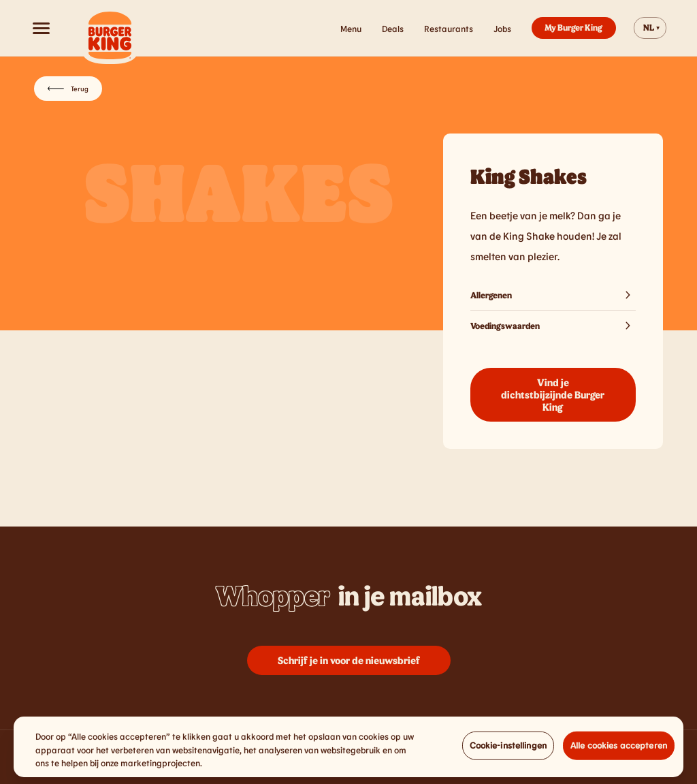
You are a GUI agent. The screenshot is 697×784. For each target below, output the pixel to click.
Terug (68, 89)
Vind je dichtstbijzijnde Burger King (553, 394)
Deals (393, 29)
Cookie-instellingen (508, 750)
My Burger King (573, 27)
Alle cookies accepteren (619, 750)
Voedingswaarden (553, 326)
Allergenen (553, 295)
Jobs (502, 29)
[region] (348, 752)
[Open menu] (41, 28)
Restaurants (449, 29)
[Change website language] (650, 28)
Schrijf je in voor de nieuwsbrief (349, 660)
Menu (351, 29)
